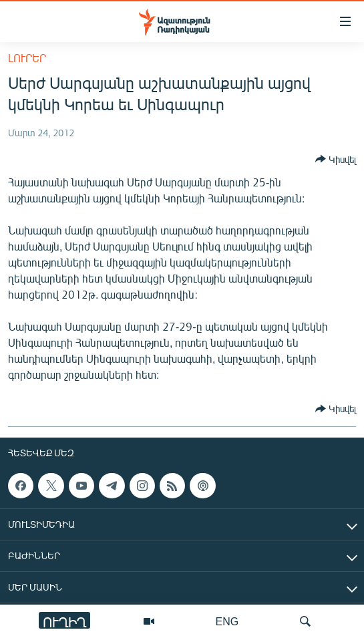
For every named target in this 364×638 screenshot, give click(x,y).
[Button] (336, 159)
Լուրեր (27, 58)
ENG (227, 621)
